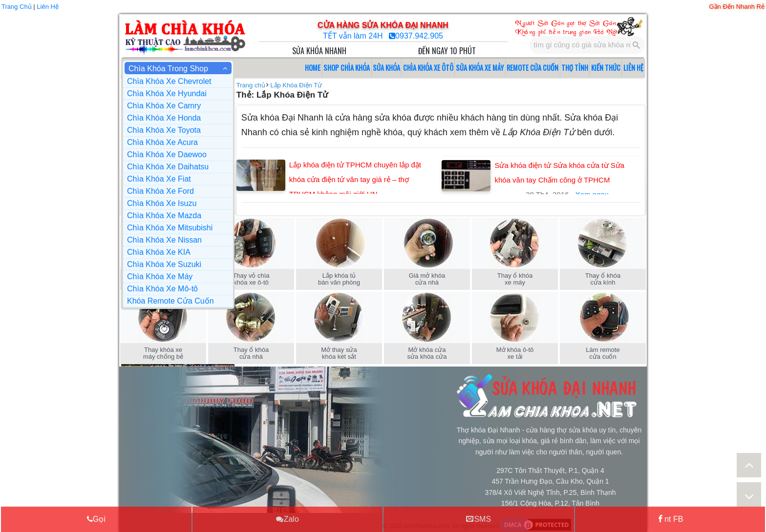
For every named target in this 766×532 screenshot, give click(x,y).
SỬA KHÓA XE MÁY (480, 68)
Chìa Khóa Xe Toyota (164, 130)
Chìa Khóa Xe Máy (160, 276)
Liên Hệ (48, 7)
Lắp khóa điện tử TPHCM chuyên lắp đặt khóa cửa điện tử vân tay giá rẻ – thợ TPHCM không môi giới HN (355, 179)
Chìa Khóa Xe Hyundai (167, 93)
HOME (313, 68)
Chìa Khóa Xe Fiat (159, 179)
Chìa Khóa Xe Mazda (164, 215)
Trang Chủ (17, 7)
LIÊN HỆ (633, 68)
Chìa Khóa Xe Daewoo (167, 154)
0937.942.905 (419, 36)
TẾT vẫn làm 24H (354, 36)
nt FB (670, 519)
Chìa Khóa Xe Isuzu (162, 203)
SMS (479, 519)
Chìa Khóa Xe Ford (160, 191)
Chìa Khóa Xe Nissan (164, 240)
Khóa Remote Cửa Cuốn (170, 301)
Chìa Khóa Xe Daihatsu (168, 167)
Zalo (287, 519)
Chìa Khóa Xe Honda (164, 118)
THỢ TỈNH (575, 68)
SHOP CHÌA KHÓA (347, 68)
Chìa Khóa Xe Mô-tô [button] (162, 289)
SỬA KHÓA (386, 68)
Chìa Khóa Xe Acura (162, 142)
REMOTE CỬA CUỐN (532, 68)
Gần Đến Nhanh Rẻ (737, 7)
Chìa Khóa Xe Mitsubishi (170, 228)
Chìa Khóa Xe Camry (164, 106)
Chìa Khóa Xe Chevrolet (169, 81)
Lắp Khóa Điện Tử (296, 85)
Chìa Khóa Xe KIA (159, 252)
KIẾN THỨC (606, 68)
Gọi (96, 519)
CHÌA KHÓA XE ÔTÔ (428, 68)
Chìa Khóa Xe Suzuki (164, 264)
